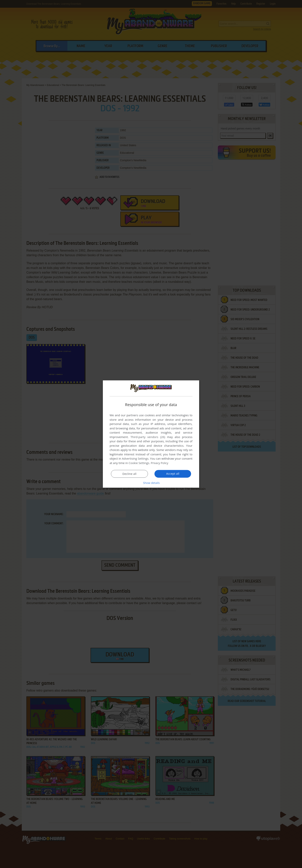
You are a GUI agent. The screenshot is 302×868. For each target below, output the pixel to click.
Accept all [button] (173, 473)
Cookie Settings (139, 463)
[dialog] (151, 434)
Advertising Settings (135, 458)
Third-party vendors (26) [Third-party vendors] (148, 437)
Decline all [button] (129, 474)
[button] (151, 483)
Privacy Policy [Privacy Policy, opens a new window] (160, 463)
